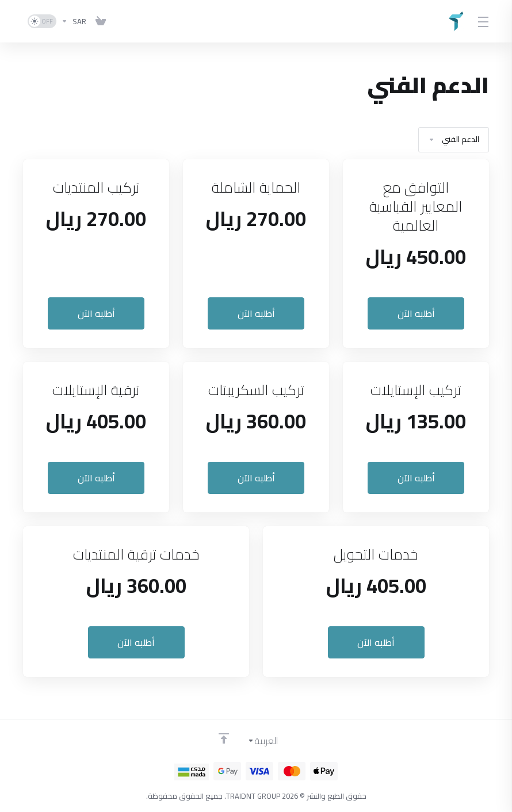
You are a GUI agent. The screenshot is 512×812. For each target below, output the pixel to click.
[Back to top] (224, 738)
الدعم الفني (454, 140)
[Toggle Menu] (483, 21)
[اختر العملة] (74, 21)
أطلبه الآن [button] (416, 313)
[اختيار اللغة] (271, 740)
